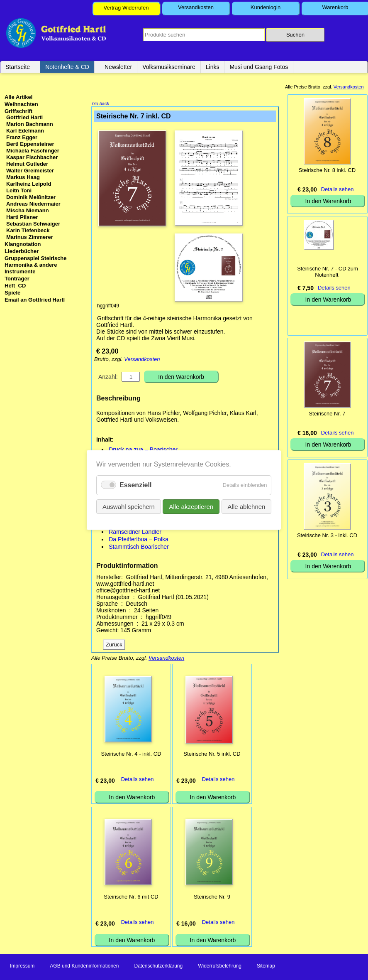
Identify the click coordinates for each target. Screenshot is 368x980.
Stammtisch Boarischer (139, 548)
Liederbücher (22, 251)
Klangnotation (23, 244)
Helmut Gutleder (27, 164)
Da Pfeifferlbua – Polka (139, 540)
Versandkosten (196, 7)
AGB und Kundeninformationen (84, 967)
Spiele (12, 293)
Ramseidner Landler (135, 533)
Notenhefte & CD (67, 67)
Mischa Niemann (28, 210)
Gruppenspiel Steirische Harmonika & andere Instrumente (36, 265)
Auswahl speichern (129, 507)
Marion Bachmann (30, 124)
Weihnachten (21, 104)
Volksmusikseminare (169, 67)
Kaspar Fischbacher (32, 157)
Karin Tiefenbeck (28, 230)
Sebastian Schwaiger (33, 224)
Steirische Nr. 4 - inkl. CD (131, 755)
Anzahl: (108, 378)
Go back (101, 104)
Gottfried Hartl (24, 117)
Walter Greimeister (30, 171)
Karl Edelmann (25, 131)
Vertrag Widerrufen (126, 8)
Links (213, 67)
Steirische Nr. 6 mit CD (131, 898)
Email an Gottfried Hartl (35, 300)
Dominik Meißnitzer (31, 197)
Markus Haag (23, 177)
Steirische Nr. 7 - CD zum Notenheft (328, 272)
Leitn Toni (19, 190)
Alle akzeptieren (191, 507)
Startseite (18, 67)
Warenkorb (335, 7)
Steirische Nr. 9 (212, 898)
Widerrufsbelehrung (220, 967)
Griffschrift (18, 111)
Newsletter (118, 67)
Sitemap (266, 967)
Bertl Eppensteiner (30, 144)
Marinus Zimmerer (30, 237)
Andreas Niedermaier (33, 204)
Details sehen (138, 780)
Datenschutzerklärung (158, 967)
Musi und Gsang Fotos (259, 67)
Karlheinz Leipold (29, 184)
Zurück (114, 645)
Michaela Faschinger (33, 151)
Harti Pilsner (22, 217)
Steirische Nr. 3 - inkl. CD (327, 535)
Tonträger (17, 279)
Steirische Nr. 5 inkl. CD (212, 755)
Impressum (22, 967)
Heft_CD (15, 286)
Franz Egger (22, 137)
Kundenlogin (266, 7)
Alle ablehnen (247, 507)
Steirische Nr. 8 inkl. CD (327, 170)
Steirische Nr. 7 (327, 414)
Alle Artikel (18, 97)
